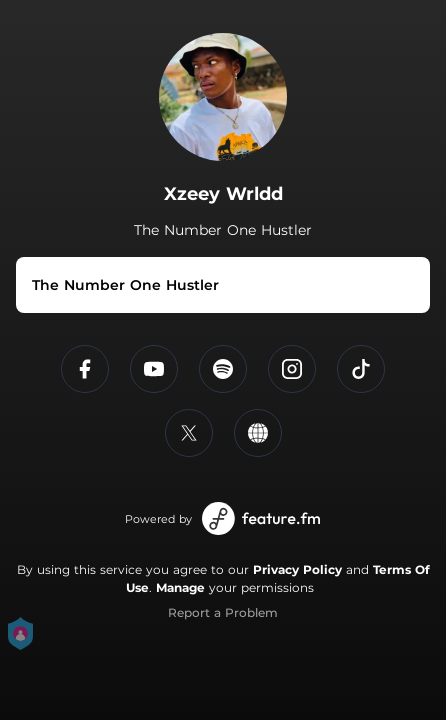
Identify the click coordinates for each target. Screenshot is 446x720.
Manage (180, 587)
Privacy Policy (297, 569)
